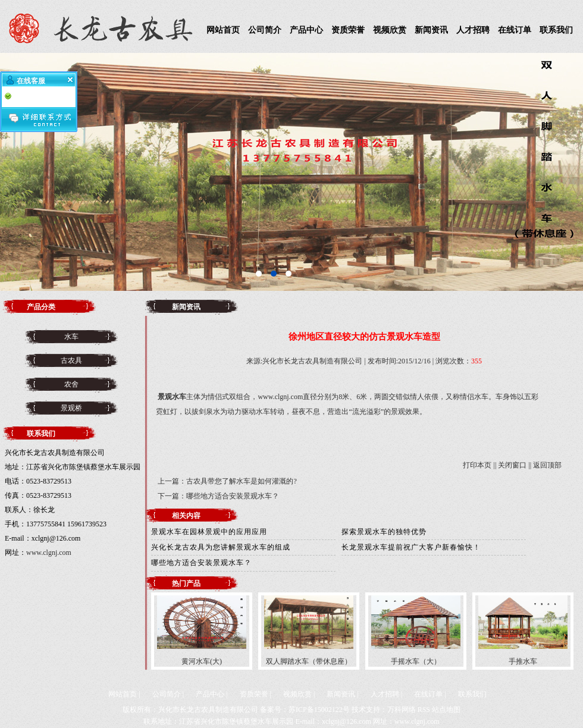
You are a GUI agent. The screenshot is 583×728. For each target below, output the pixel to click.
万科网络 (402, 710)
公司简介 (265, 30)
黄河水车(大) (202, 661)
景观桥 (71, 408)
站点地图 (446, 710)
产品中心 (306, 30)
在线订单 (515, 30)
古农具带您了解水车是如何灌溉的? (241, 481)
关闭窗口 (512, 465)
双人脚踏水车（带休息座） (309, 661)
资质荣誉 (348, 30)
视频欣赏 (390, 30)
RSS (424, 710)
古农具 (71, 360)
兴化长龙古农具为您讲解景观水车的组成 (221, 547)
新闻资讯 (431, 30)
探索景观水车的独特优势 (384, 532)
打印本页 (477, 465)
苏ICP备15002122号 (319, 710)
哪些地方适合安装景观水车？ (233, 496)
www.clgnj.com (49, 553)
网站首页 (223, 30)
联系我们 (556, 30)
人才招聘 (473, 30)
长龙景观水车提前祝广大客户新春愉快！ (411, 547)
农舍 (71, 384)
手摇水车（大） (416, 661)
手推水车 (523, 661)
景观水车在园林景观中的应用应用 (209, 532)
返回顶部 (547, 465)
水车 (71, 337)
